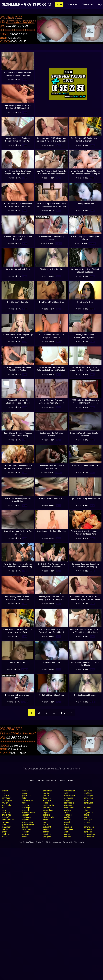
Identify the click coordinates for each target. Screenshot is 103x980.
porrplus (67, 837)
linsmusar (27, 829)
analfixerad (68, 798)
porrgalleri (88, 798)
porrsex (67, 834)
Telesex (40, 781)
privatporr (47, 834)
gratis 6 (5, 791)
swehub (5, 822)
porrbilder (88, 832)
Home (59, 4)
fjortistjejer (68, 829)
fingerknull (88, 812)
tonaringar (6, 827)
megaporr (68, 827)
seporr (46, 829)
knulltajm (47, 800)
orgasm (26, 820)
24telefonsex (8, 820)
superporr (68, 805)
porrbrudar (88, 803)
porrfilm (47, 793)
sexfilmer (88, 793)
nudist (25, 827)
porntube (88, 829)
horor (86, 800)
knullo (86, 815)
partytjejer (6, 798)
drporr (5, 832)
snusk (46, 820)
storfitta (26, 805)
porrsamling (28, 822)
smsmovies (69, 808)
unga (24, 803)
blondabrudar (69, 796)
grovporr (26, 834)
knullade (5, 837)
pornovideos (89, 834)
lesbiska (47, 798)
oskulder (67, 820)
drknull (25, 791)
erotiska (47, 815)
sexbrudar (27, 817)
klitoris (67, 832)
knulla (25, 837)
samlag (46, 832)
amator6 (5, 817)
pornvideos (89, 827)
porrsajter (88, 820)
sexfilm (26, 832)
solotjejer (26, 808)
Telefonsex (87, 4)
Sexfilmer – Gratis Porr (24, 4)
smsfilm (67, 810)
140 (63, 713)
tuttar (4, 825)
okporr (66, 825)
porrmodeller (69, 791)
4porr (25, 793)
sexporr (67, 812)
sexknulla (88, 791)
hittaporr (67, 800)
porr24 (46, 796)
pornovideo (89, 837)
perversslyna (28, 825)
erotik (66, 793)
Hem (32, 781)
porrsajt (87, 822)
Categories (72, 4)
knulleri (5, 803)
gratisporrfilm (49, 805)
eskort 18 (47, 827)
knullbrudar (7, 805)
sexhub (87, 817)
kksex (46, 803)
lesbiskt (87, 808)
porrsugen (88, 796)
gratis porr (27, 796)
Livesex (62, 781)
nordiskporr (7, 800)
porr (4, 793)
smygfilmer (48, 810)
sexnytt (26, 810)
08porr (46, 812)
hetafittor (6, 812)
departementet (29, 812)
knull (4, 808)
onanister (68, 822)
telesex (5, 829)
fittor (25, 798)
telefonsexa (69, 803)
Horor (71, 781)
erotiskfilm (7, 815)
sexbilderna (27, 800)
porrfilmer (47, 791)
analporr (26, 815)
